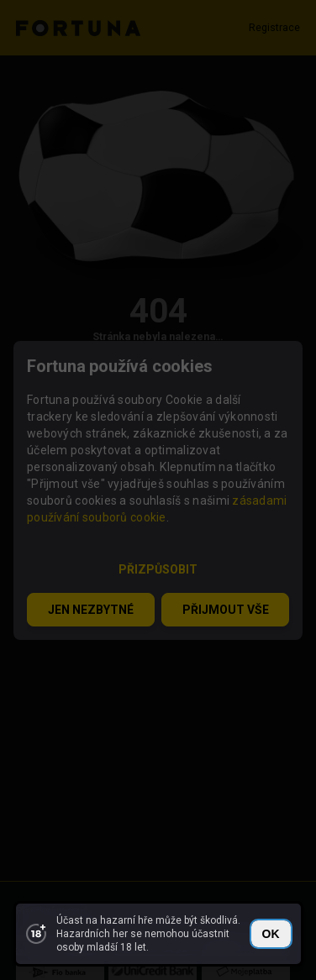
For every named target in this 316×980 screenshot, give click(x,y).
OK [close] (271, 934)
